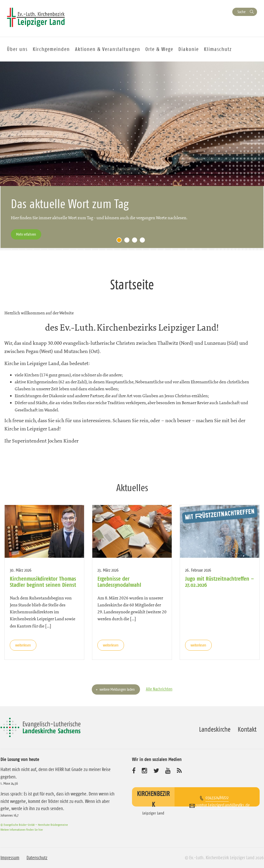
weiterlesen (23, 645)
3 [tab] (136, 241)
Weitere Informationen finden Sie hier (22, 830)
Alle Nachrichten (159, 689)
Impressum (10, 858)
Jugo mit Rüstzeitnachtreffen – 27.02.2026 (220, 582)
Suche (241, 12)
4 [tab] (144, 241)
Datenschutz (37, 858)
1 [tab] (120, 241)
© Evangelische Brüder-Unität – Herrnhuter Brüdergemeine (34, 825)
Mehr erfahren (26, 234)
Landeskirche (215, 729)
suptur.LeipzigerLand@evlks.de (223, 805)
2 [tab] (128, 241)
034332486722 (217, 798)
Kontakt (247, 729)
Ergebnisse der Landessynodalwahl (119, 582)
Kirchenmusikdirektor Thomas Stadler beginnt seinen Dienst (43, 582)
